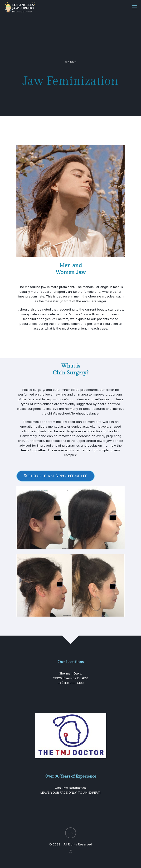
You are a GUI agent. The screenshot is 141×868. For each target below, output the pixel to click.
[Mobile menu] (135, 7)
